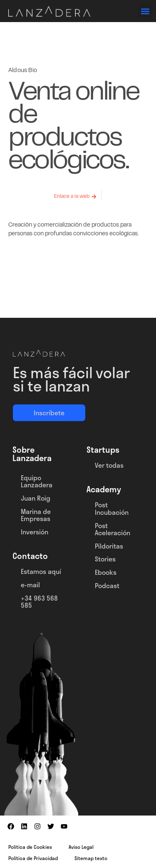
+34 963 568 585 (39, 602)
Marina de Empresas (36, 515)
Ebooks (106, 572)
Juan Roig (36, 498)
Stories (105, 559)
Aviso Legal (81, 847)
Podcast (107, 585)
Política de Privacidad (33, 858)
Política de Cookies (30, 847)
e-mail (30, 585)
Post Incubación (112, 508)
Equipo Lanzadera (37, 481)
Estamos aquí (41, 571)
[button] (145, 11)
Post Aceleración (113, 529)
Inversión (35, 532)
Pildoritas (109, 546)
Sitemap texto (91, 858)
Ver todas (109, 465)
